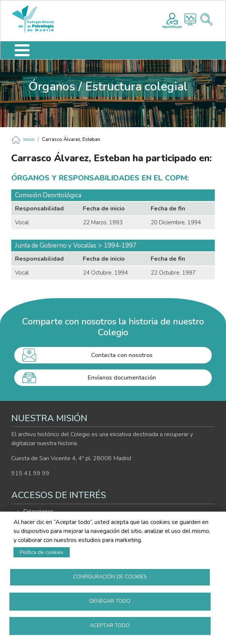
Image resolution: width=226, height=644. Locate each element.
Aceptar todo (110, 625)
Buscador (206, 19)
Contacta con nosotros (122, 355)
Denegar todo (110, 601)
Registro (172, 20)
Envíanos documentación (122, 378)
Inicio (29, 140)
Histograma (190, 19)
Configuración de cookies (110, 577)
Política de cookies (42, 552)
